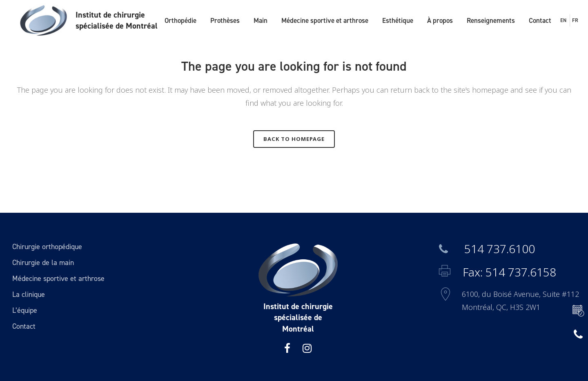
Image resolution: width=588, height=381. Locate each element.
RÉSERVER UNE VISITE (576, 311)
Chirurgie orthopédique (47, 247)
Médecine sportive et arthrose (58, 279)
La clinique (29, 294)
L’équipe (25, 310)
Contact (24, 326)
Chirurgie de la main (43, 263)
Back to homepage (294, 139)
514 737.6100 (487, 249)
